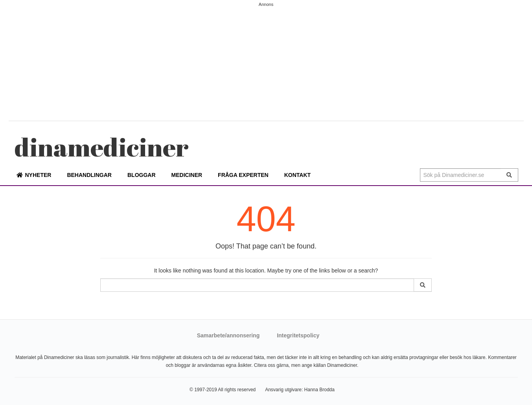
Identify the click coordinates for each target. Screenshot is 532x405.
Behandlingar (89, 175)
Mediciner (187, 175)
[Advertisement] (266, 62)
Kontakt (297, 175)
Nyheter (38, 175)
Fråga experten (243, 175)
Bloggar (142, 175)
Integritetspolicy (298, 335)
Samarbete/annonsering (228, 335)
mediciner (102, 147)
